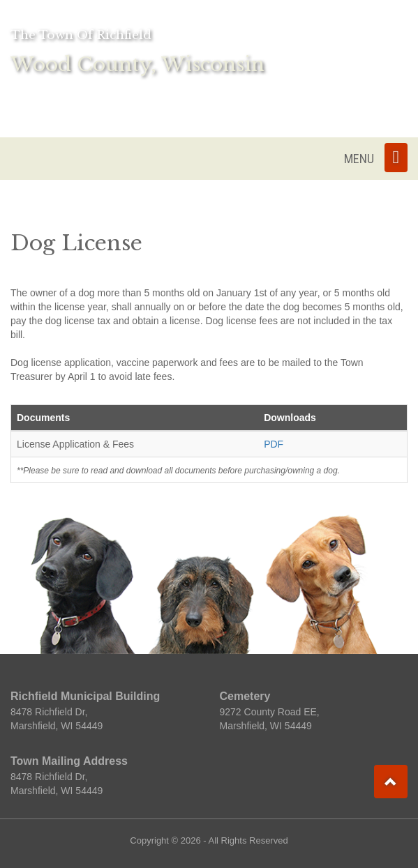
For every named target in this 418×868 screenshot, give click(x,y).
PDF (274, 444)
